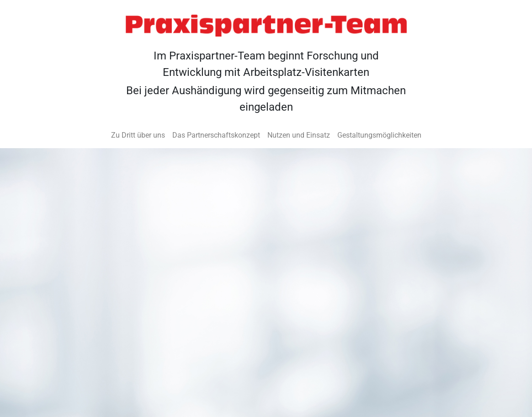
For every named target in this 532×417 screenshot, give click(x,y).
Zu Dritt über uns (138, 135)
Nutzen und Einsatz (299, 135)
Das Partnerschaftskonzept (216, 135)
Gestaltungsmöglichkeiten (379, 135)
